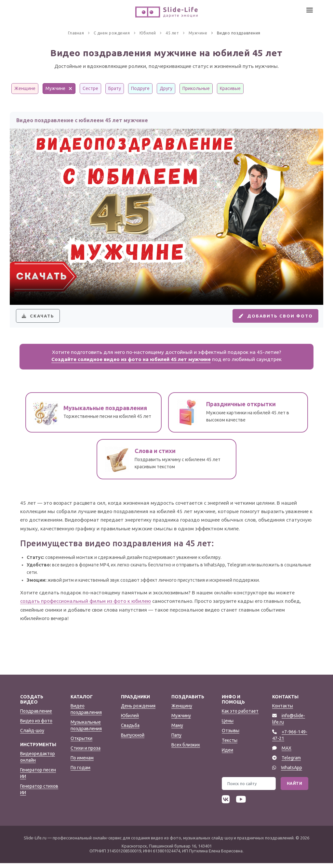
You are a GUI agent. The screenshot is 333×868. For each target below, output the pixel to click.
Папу (176, 740)
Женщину (182, 711)
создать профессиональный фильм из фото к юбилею (86, 606)
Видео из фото (36, 726)
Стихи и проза (86, 753)
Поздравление (36, 716)
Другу (166, 88)
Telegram (291, 763)
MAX (286, 753)
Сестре (90, 88)
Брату (115, 88)
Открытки (81, 743)
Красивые (230, 88)
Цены (228, 726)
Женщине (25, 88)
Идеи (227, 755)
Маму (177, 730)
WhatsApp (292, 772)
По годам (80, 772)
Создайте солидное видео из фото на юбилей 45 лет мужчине (131, 364)
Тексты (230, 745)
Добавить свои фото (272, 318)
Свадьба (130, 730)
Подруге (140, 88)
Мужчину (181, 720)
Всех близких (186, 750)
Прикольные (196, 88)
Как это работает (240, 716)
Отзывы (231, 735)
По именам (82, 763)
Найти (295, 788)
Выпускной (133, 740)
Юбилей (130, 720)
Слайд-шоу (32, 735)
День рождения (138, 711)
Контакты (283, 711)
